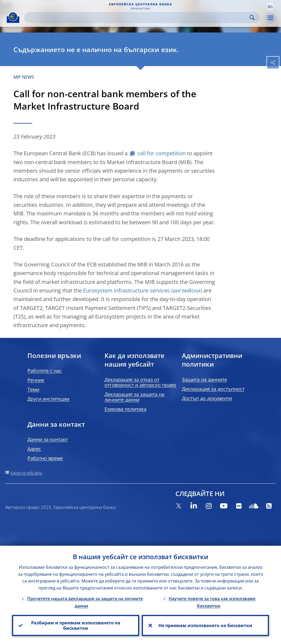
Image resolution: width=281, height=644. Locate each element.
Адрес (34, 449)
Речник (36, 380)
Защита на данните (204, 379)
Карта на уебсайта (26, 473)
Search (252, 18)
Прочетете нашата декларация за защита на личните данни (85, 602)
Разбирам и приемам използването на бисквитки (76, 625)
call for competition (161, 153)
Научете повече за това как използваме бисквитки (212, 602)
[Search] (138, 18)
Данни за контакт (48, 439)
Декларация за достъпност (213, 389)
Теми (33, 389)
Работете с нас (45, 371)
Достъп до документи (207, 398)
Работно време (45, 458)
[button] (270, 6)
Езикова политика (125, 409)
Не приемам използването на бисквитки (205, 625)
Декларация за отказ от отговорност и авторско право (140, 382)
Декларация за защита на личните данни (134, 397)
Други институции (48, 399)
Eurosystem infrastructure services (126, 290)
